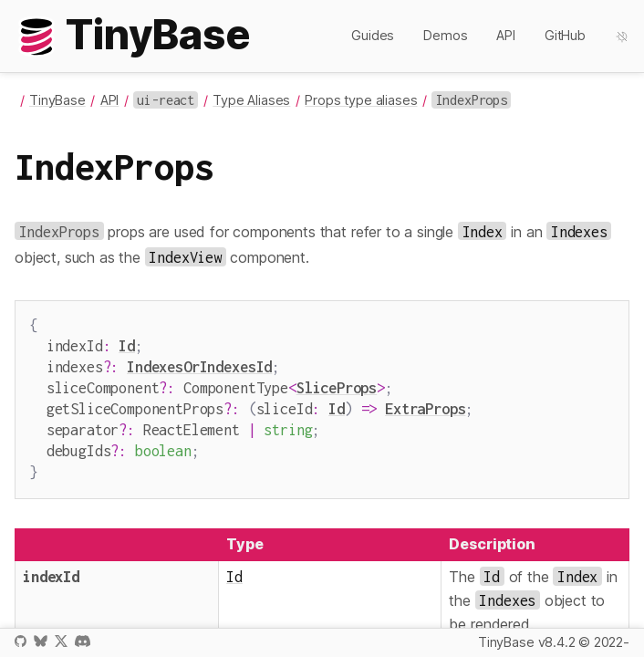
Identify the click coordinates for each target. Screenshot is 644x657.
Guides (373, 35)
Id (127, 344)
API (506, 35)
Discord (83, 641)
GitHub (565, 35)
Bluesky (40, 641)
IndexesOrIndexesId (199, 363)
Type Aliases (251, 100)
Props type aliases (361, 100)
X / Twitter (61, 641)
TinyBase (57, 100)
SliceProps (337, 382)
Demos (445, 35)
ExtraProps (425, 401)
